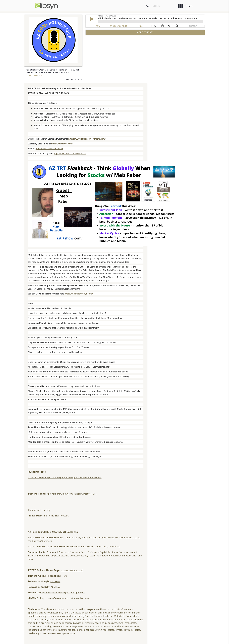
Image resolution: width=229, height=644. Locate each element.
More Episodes (145, 32)
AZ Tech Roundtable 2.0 (35, 75)
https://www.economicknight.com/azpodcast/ (124, 545)
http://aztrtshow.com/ (133, 523)
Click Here (123, 529)
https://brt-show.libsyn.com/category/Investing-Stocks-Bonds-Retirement (126, 430)
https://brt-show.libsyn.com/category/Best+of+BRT (132, 447)
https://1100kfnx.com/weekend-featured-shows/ (126, 551)
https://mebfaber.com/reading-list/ (131, 106)
